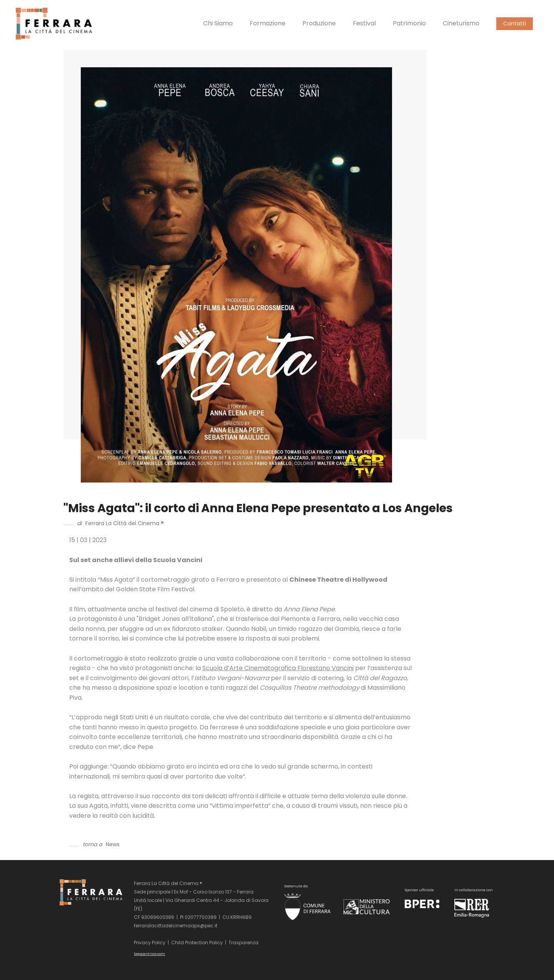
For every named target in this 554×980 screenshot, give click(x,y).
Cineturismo (461, 23)
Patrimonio (409, 23)
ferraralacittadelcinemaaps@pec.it (176, 926)
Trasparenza (244, 943)
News (113, 844)
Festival (364, 23)
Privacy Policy (150, 943)
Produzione (319, 23)
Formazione (268, 23)
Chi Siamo (218, 23)
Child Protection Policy (197, 943)
